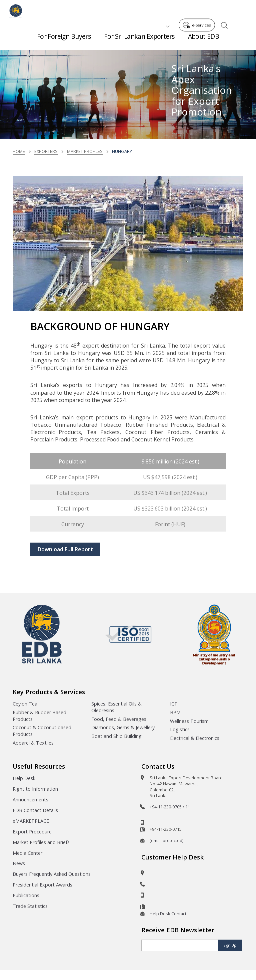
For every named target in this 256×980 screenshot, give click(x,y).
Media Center (27, 853)
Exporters (46, 151)
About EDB (204, 40)
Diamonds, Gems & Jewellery (123, 727)
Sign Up (230, 945)
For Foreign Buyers (64, 40)
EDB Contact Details (35, 810)
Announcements (30, 800)
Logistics (180, 729)
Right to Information (35, 789)
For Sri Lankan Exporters (139, 40)
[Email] (180, 945)
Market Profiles (85, 151)
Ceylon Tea (25, 704)
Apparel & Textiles (33, 743)
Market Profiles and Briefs (41, 842)
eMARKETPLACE (31, 821)
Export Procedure (32, 832)
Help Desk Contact (168, 914)
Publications (26, 895)
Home (19, 151)
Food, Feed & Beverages (119, 719)
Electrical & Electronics (195, 738)
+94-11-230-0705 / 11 (170, 807)
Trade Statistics (30, 906)
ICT (174, 704)
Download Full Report (65, 549)
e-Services (199, 10)
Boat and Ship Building (116, 736)
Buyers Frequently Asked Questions (52, 874)
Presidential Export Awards (42, 885)
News (19, 863)
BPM (175, 712)
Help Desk (24, 778)
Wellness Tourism (189, 721)
